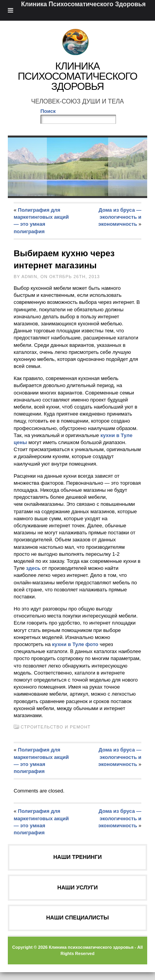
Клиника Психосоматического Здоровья (77, 76)
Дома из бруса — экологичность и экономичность (120, 217)
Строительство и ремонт (56, 727)
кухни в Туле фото (76, 644)
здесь (33, 568)
